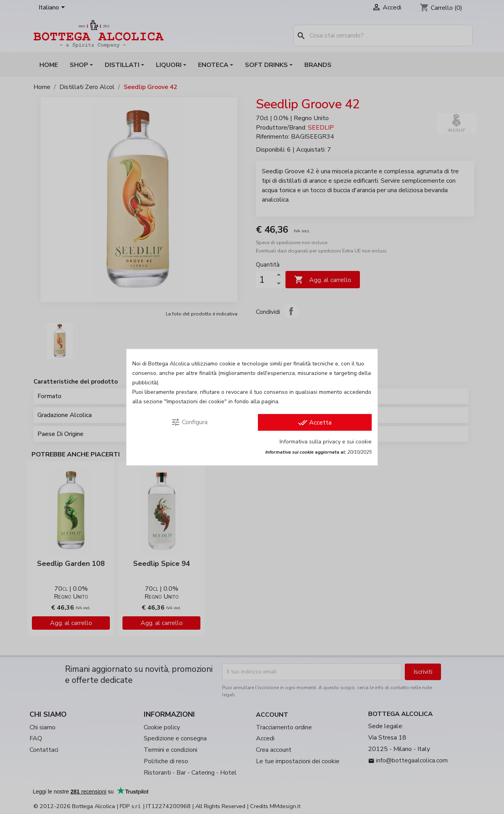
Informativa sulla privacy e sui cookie (326, 441)
